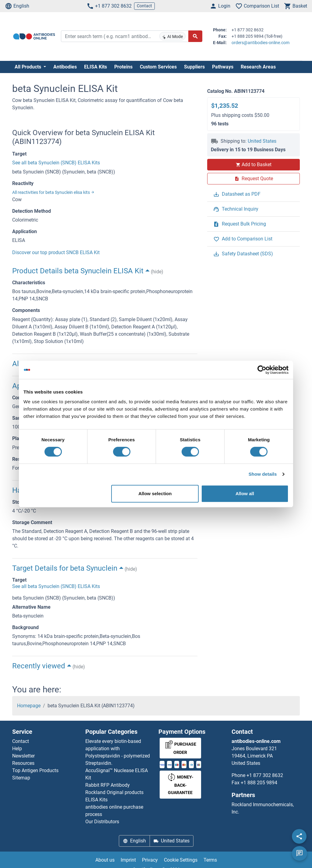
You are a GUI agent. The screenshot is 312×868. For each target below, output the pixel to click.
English (17, 6)
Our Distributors (102, 822)
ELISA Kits (96, 67)
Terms (210, 860)
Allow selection (155, 494)
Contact (144, 6)
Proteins (123, 67)
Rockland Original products (114, 792)
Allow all (245, 494)
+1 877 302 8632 (109, 6)
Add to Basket (253, 164)
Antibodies (65, 67)
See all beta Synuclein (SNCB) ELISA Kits (56, 163)
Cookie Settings (181, 860)
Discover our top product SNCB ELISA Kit (56, 252)
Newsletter (23, 756)
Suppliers (194, 67)
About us (105, 860)
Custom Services (158, 67)
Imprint (128, 860)
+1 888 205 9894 (259, 783)
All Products (28, 67)
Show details (263, 474)
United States (262, 141)
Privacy (150, 860)
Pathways (223, 67)
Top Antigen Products (35, 770)
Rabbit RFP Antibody (108, 785)
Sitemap (21, 778)
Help (17, 749)
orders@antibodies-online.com (261, 43)
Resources (23, 763)
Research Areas (258, 67)
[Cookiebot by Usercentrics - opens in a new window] (262, 370)
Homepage (29, 706)
